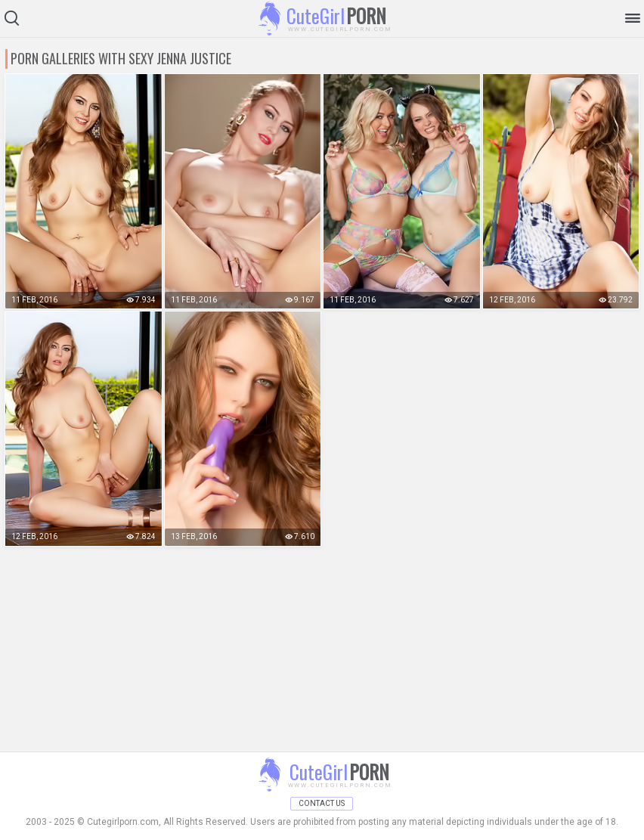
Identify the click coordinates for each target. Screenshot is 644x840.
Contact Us (322, 803)
